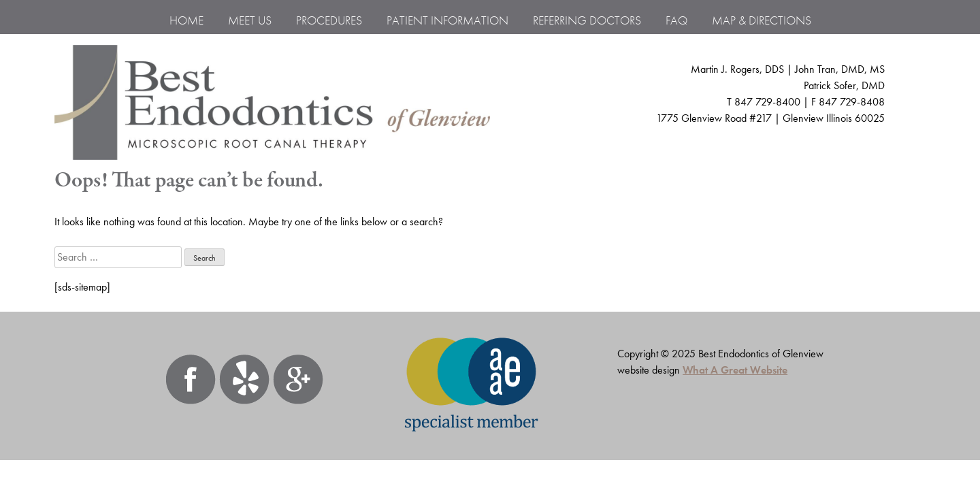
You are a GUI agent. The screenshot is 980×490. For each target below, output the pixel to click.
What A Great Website (735, 370)
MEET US (250, 20)
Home (186, 20)
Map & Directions (762, 20)
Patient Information (447, 20)
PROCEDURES (329, 20)
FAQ (676, 20)
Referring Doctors (587, 20)
